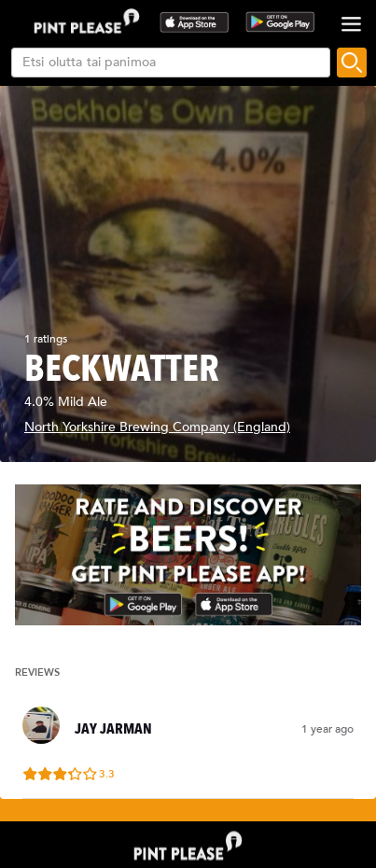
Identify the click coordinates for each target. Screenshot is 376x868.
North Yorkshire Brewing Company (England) (157, 427)
